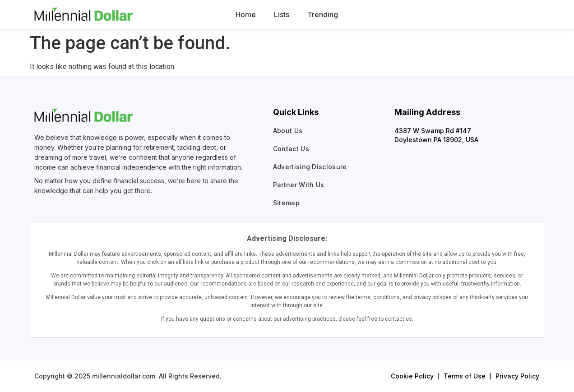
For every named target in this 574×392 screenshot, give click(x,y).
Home (246, 14)
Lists (282, 14)
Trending (323, 14)
